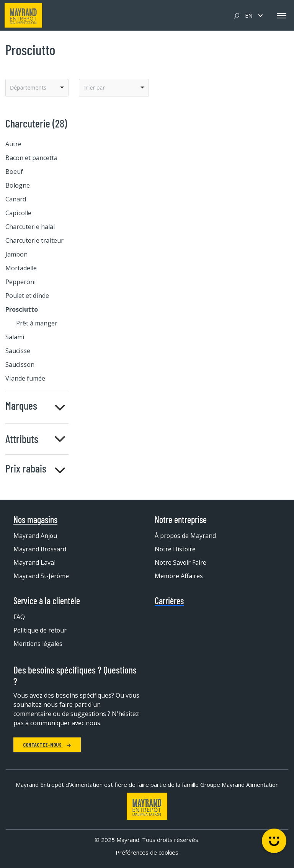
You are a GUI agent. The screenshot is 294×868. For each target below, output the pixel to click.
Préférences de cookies (147, 852)
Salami (15, 337)
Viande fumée (25, 378)
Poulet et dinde (27, 296)
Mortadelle (21, 268)
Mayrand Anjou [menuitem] (35, 536)
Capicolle (18, 213)
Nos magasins (35, 520)
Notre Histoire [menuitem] (176, 549)
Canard (16, 199)
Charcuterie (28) (36, 123)
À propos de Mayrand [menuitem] (186, 536)
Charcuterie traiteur (34, 240)
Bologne (18, 185)
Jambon (16, 254)
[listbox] (37, 88)
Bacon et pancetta (31, 158)
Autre (13, 144)
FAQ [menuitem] (19, 617)
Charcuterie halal (30, 227)
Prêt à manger (37, 323)
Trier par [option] (94, 87)
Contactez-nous (47, 745)
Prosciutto (22, 309)
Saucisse (18, 351)
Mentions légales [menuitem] (38, 644)
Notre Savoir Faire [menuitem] (181, 562)
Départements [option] (28, 87)
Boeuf (14, 172)
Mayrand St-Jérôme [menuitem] (41, 576)
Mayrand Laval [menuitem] (34, 562)
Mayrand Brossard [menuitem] (40, 549)
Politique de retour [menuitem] (40, 630)
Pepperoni (21, 282)
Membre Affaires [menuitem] (179, 576)
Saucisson (20, 365)
